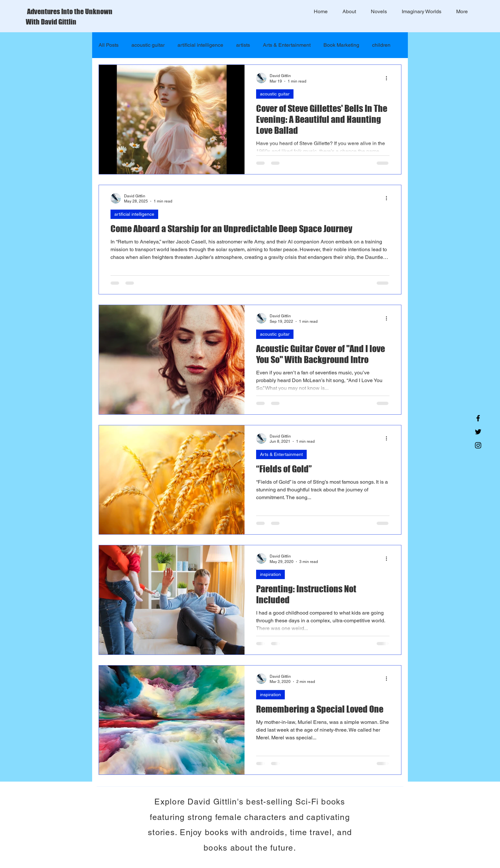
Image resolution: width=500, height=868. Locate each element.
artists (243, 45)
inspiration (270, 574)
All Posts (109, 45)
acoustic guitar (148, 45)
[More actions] (389, 78)
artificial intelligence (200, 45)
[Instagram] (478, 445)
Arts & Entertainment (287, 45)
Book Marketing (341, 45)
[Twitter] (478, 432)
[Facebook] (478, 418)
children (381, 45)
